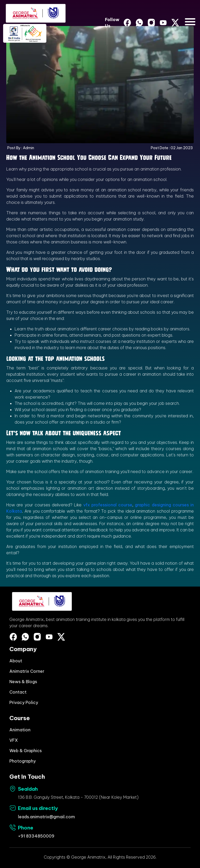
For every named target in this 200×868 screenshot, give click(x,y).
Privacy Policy (24, 702)
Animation (20, 730)
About (16, 661)
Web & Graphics (26, 751)
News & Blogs (23, 682)
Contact (18, 692)
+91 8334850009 (36, 836)
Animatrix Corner (27, 671)
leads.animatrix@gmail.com (46, 817)
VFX (14, 740)
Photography (23, 761)
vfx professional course (107, 505)
